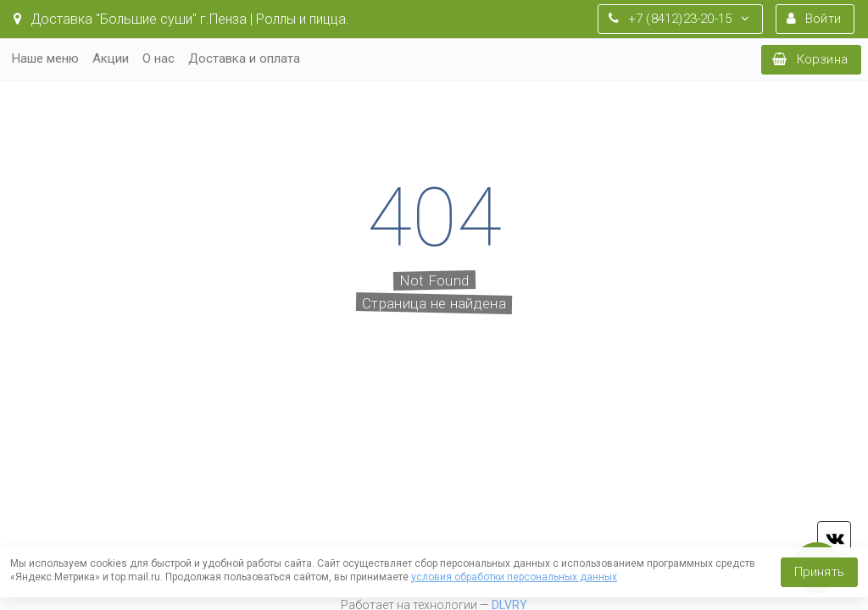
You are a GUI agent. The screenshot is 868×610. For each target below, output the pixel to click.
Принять (819, 572)
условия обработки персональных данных (514, 577)
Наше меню (45, 58)
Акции (111, 58)
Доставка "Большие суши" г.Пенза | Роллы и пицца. (181, 19)
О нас (159, 58)
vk (834, 538)
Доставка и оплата (244, 58)
